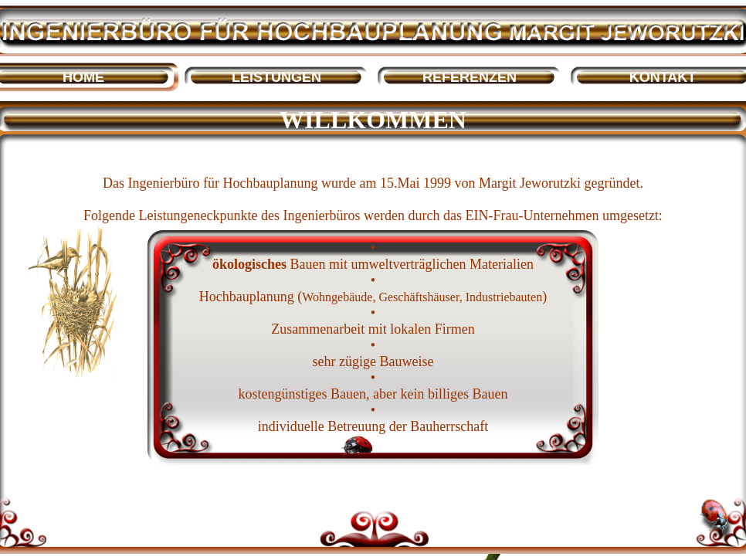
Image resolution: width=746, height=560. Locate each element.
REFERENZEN (470, 77)
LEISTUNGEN (276, 77)
